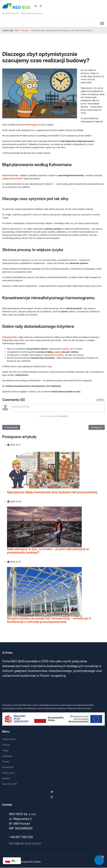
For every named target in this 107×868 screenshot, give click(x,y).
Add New (100, 400)
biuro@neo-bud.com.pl (33, 13)
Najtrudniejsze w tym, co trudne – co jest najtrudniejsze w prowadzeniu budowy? (48, 551)
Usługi (5, 750)
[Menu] (102, 23)
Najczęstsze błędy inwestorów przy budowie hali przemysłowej (52, 492)
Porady (6, 762)
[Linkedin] (41, 6)
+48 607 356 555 (12, 13)
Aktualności (8, 767)
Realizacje (7, 756)
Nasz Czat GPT (10, 784)
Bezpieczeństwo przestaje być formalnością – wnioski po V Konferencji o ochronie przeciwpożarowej (49, 620)
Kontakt (6, 778)
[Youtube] (36, 6)
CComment (63, 416)
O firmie (6, 745)
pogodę (57, 352)
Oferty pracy (9, 773)
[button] (99, 860)
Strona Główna (9, 739)
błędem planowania (13, 178)
